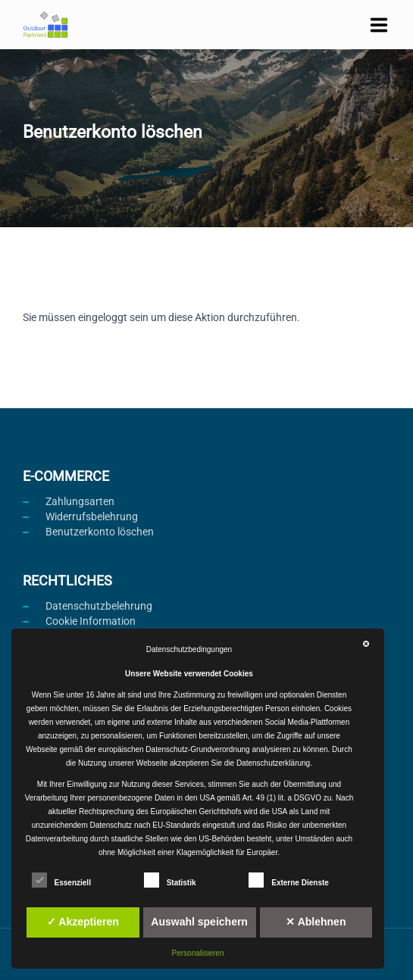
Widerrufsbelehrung (92, 517)
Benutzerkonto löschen (100, 532)
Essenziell (61, 880)
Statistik (170, 880)
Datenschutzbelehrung (99, 606)
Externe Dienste (289, 880)
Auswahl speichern (199, 922)
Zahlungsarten (80, 501)
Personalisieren (198, 953)
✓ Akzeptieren (83, 922)
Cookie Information (91, 621)
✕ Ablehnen (316, 922)
